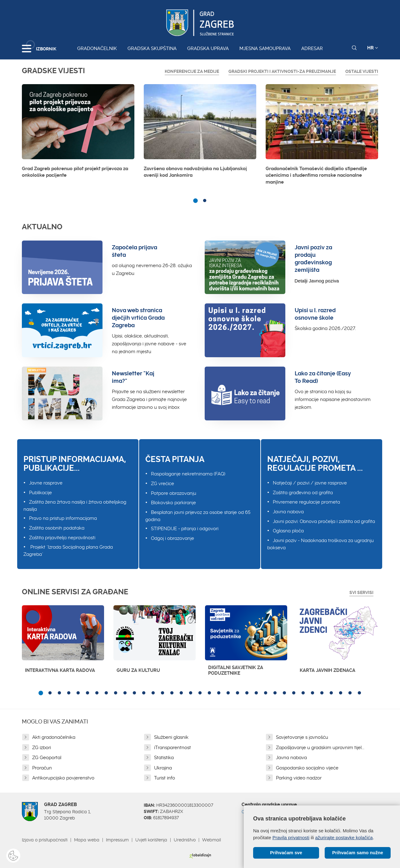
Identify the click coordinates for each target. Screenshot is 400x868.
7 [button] (97, 693)
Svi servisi (361, 592)
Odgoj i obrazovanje (172, 538)
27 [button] (284, 693)
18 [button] (200, 693)
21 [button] (228, 693)
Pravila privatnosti (291, 837)
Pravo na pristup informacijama (63, 518)
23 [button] (247, 693)
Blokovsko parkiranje (173, 503)
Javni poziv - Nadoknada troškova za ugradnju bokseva (320, 544)
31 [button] (322, 693)
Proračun (42, 768)
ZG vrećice (162, 484)
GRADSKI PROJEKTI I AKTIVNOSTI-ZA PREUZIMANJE (282, 71)
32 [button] (331, 693)
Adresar (312, 48)
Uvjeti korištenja (151, 840)
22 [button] (237, 693)
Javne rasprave (46, 483)
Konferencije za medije (192, 71)
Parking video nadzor (299, 778)
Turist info (165, 778)
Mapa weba (87, 840)
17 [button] (191, 693)
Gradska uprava (208, 48)
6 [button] (87, 693)
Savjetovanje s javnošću (302, 737)
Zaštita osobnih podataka (57, 528)
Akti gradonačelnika (54, 737)
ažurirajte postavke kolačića (344, 837)
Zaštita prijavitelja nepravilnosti (62, 538)
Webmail (212, 840)
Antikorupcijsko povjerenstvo (63, 778)
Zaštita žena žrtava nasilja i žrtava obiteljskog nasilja (75, 506)
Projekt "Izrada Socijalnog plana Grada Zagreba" (68, 551)
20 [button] (219, 693)
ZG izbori (42, 748)
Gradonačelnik (97, 48)
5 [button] (78, 693)
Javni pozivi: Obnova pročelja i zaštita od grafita (324, 521)
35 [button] (359, 693)
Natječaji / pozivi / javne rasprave (310, 483)
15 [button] (172, 693)
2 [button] (205, 201)
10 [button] (125, 693)
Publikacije (40, 493)
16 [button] (181, 693)
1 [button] (195, 201)
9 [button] (116, 693)
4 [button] (69, 693)
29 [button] (303, 693)
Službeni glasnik (171, 737)
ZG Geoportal (47, 758)
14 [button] (162, 693)
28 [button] (294, 693)
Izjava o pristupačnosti (45, 840)
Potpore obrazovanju (174, 493)
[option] (78, 133)
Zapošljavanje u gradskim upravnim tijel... (320, 748)
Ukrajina (163, 768)
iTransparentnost (172, 748)
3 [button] (59, 693)
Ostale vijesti (362, 71)
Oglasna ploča (288, 531)
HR (373, 48)
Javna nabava (288, 512)
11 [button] (134, 693)
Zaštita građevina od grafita (303, 493)
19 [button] (209, 693)
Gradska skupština (152, 48)
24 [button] (256, 693)
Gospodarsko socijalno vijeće (307, 768)
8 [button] (106, 693)
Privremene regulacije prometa (306, 502)
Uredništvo (185, 840)
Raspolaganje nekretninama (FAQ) (188, 474)
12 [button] (144, 693)
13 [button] (153, 693)
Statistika (164, 758)
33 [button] (341, 693)
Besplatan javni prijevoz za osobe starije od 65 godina (198, 516)
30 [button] (312, 693)
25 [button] (266, 693)
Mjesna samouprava (265, 48)
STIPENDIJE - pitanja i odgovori (185, 529)
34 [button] (350, 693)
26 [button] (275, 693)
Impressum (117, 840)
